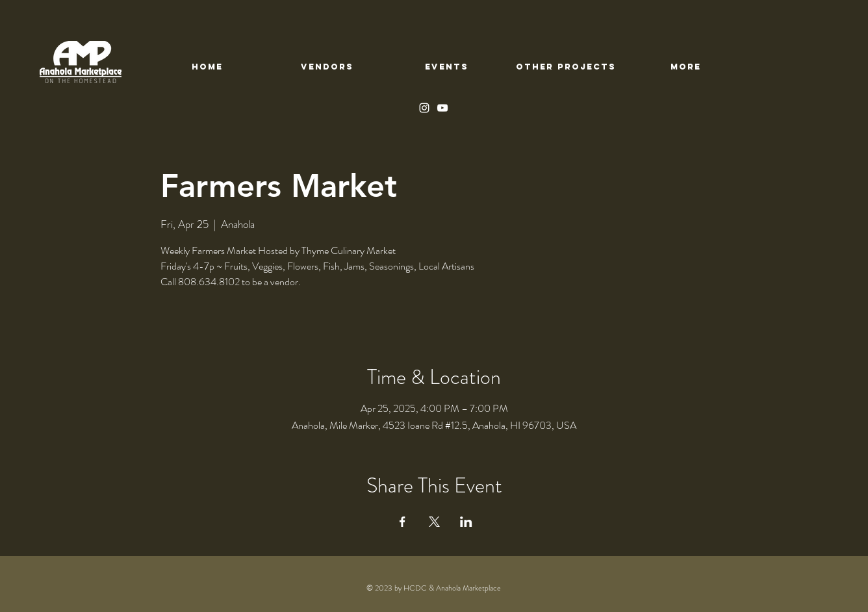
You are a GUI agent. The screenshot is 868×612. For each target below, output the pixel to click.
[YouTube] (442, 108)
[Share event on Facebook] (402, 522)
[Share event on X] (434, 522)
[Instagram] (424, 108)
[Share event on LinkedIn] (466, 522)
